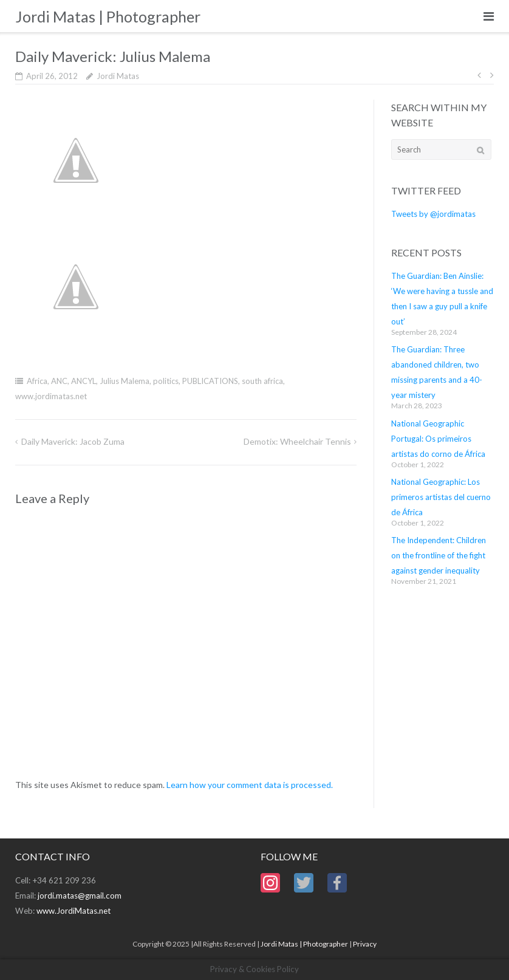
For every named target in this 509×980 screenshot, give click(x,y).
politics (166, 381)
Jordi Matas (118, 76)
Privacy (365, 944)
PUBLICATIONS (210, 381)
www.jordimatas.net (51, 396)
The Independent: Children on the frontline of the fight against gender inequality (439, 555)
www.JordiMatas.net (73, 911)
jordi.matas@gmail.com (80, 896)
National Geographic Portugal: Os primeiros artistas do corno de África (438, 439)
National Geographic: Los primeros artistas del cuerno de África (441, 497)
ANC (59, 381)
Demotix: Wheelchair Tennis (297, 441)
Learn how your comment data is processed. (250, 785)
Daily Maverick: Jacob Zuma (73, 441)
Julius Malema (125, 381)
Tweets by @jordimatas (433, 214)
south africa (262, 381)
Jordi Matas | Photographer (304, 944)
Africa (37, 381)
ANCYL (84, 381)
